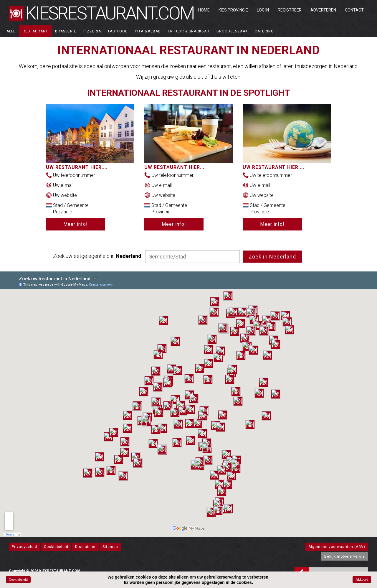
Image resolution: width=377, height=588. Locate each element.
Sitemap (110, 547)
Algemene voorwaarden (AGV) (337, 547)
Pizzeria (92, 31)
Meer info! (76, 224)
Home (204, 10)
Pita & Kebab (148, 31)
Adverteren (323, 10)
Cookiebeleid (56, 547)
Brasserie (66, 31)
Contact (354, 10)
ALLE (11, 31)
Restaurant (35, 31)
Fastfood (118, 31)
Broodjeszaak (232, 31)
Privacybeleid (24, 547)
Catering (264, 31)
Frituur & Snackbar (189, 31)
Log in (263, 10)
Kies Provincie (233, 10)
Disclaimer (85, 547)
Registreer (290, 10)
